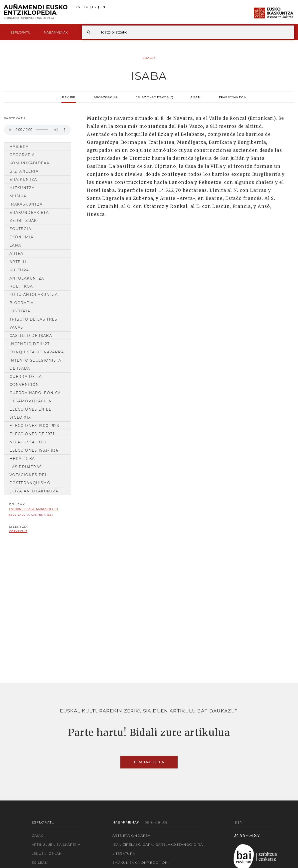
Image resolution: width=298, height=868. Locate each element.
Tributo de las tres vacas (33, 323)
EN (103, 7)
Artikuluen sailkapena (56, 844)
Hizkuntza (22, 188)
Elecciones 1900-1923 (34, 426)
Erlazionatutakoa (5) (154, 97)
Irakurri (69, 97)
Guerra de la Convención (26, 381)
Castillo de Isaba (31, 336)
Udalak (149, 58)
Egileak (40, 862)
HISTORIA (20, 311)
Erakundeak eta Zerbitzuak (29, 217)
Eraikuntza (23, 180)
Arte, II (18, 262)
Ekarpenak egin (233, 97)
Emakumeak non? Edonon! (141, 862)
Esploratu (20, 32)
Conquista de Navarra (37, 352)
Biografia (21, 303)
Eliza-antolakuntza (34, 491)
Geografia (22, 155)
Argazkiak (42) (106, 97)
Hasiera (19, 147)
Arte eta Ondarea (132, 835)
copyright (18, 531)
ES (78, 7)
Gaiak (38, 835)
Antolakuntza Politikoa (27, 282)
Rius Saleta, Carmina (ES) (31, 515)
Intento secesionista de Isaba (35, 364)
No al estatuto (28, 442)
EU (86, 7)
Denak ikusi (156, 822)
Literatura (124, 853)
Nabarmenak (56, 32)
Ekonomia (21, 237)
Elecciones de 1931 (32, 434)
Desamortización (31, 401)
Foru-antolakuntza (34, 295)
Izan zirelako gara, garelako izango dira (158, 844)
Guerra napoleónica (35, 393)
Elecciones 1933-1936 (34, 450)
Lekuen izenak (47, 853)
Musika (18, 196)
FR (94, 7)
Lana (15, 245)
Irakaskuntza (26, 204)
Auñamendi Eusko (36, 12)
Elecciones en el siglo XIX (30, 413)
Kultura (19, 270)
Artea (16, 254)
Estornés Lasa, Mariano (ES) (34, 509)
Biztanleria (24, 171)
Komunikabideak (29, 163)
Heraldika (22, 459)
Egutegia (20, 229)
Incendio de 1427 (30, 344)
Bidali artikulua (149, 762)
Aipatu (196, 97)
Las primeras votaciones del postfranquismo (30, 475)
